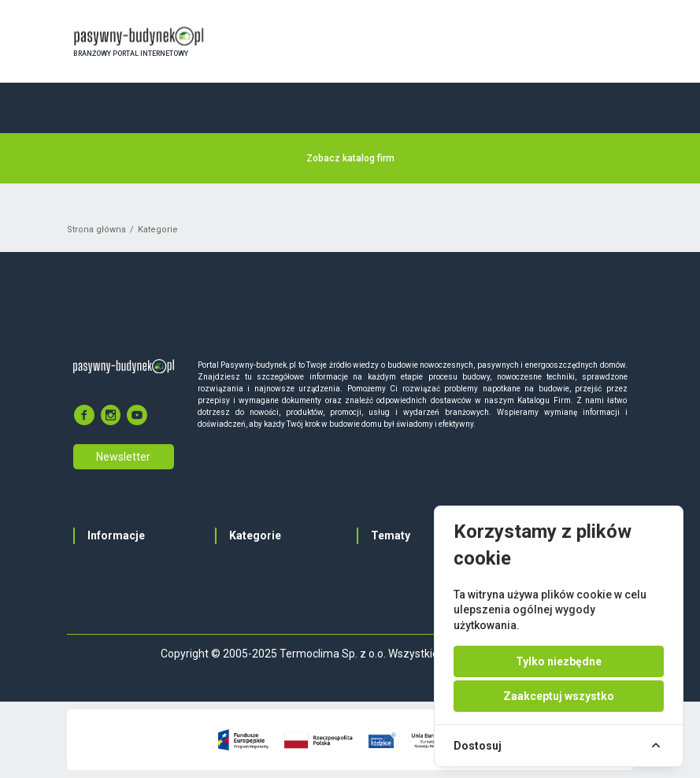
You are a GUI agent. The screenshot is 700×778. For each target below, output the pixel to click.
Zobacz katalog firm (350, 158)
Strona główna (96, 230)
